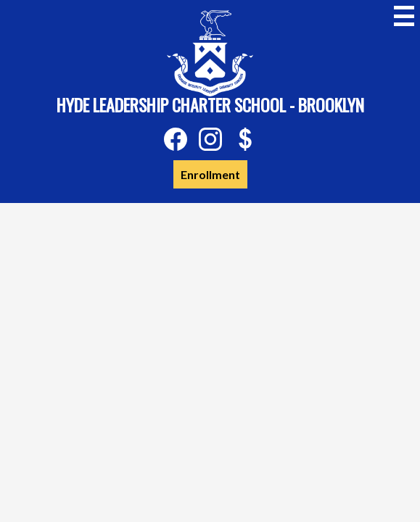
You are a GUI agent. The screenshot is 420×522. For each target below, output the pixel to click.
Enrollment (210, 174)
